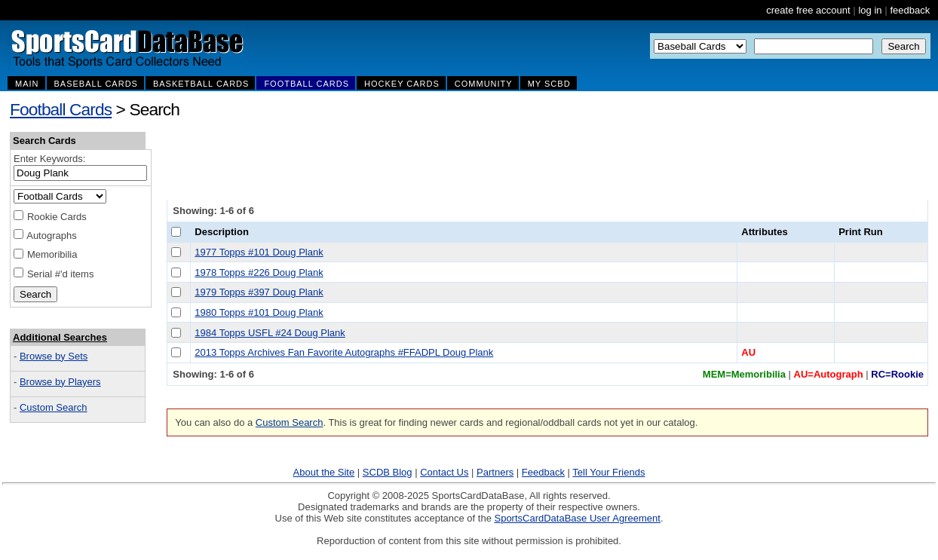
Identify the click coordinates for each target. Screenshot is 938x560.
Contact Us (444, 472)
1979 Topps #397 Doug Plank (259, 292)
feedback (910, 10)
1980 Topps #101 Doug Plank (259, 312)
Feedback (543, 472)
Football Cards (61, 109)
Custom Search (54, 407)
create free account (808, 10)
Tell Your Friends (608, 472)
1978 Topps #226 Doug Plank (259, 272)
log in (870, 10)
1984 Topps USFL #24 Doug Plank (270, 333)
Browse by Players (60, 382)
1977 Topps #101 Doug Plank (259, 252)
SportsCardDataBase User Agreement (577, 518)
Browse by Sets (54, 356)
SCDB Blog (388, 472)
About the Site (324, 472)
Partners (495, 472)
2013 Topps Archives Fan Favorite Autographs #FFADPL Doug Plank (344, 352)
